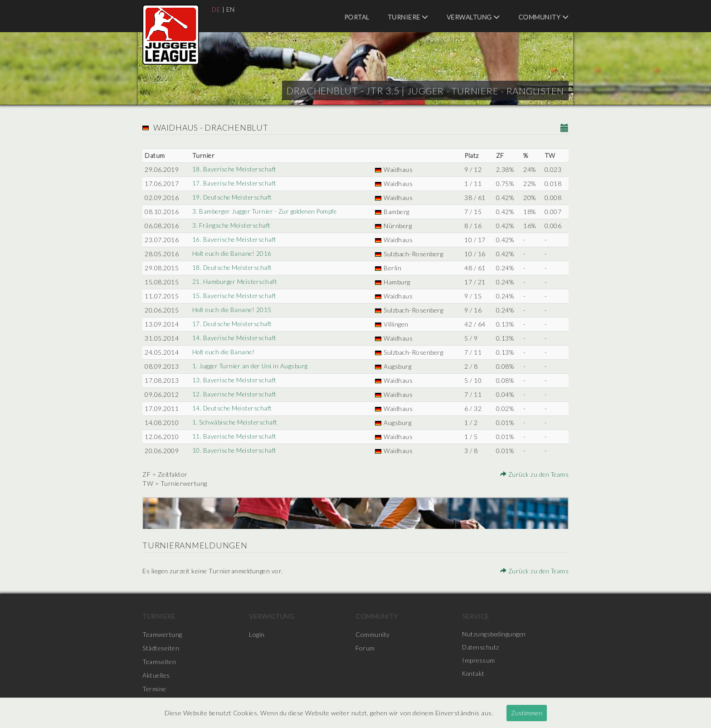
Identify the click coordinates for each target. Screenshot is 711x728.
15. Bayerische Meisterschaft (234, 296)
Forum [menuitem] (365, 648)
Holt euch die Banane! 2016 (232, 254)
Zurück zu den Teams (534, 474)
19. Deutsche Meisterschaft (232, 198)
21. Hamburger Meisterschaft (234, 282)
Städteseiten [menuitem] (161, 648)
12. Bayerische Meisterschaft (234, 394)
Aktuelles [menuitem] (156, 675)
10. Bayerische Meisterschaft (234, 451)
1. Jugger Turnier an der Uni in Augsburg (250, 366)
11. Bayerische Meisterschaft (234, 437)
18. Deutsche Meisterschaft (232, 268)
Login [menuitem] (257, 634)
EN (231, 9)
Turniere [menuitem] (408, 17)
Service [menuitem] (476, 616)
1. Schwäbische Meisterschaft (234, 423)
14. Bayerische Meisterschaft (234, 338)
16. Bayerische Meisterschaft (234, 240)
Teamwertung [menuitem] (162, 634)
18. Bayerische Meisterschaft (234, 169)
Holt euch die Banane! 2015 (232, 310)
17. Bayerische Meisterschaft (234, 183)
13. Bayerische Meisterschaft (234, 380)
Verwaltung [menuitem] (473, 17)
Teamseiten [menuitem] (159, 662)
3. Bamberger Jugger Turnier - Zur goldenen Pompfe (267, 212)
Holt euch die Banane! (223, 352)
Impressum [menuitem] (479, 662)
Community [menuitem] (544, 17)
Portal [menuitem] (357, 17)
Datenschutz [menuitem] (481, 648)
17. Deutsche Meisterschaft (232, 324)
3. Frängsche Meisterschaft (231, 226)
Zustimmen (527, 713)
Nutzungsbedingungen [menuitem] (494, 634)
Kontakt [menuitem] (474, 675)
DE (216, 9)
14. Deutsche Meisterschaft (232, 408)
